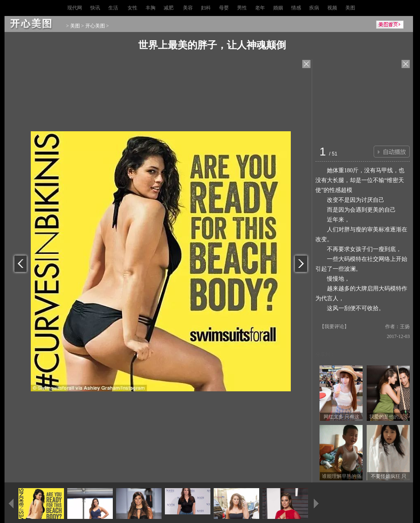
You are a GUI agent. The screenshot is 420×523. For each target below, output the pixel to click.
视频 (332, 8)
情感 (296, 8)
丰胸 (151, 8)
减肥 (169, 8)
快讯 (95, 8)
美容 (188, 8)
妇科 (206, 8)
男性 (242, 8)
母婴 (224, 8)
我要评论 (334, 327)
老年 (260, 8)
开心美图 (95, 26)
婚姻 (278, 8)
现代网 (75, 8)
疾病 (314, 8)
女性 (132, 8)
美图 (350, 8)
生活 (113, 8)
